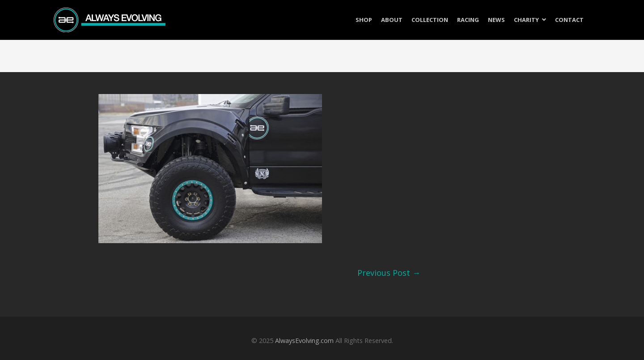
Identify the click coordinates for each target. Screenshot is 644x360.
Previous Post (389, 273)
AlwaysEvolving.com (304, 341)
